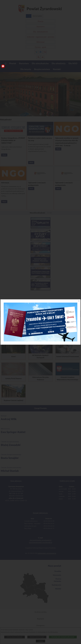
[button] (3, 66)
